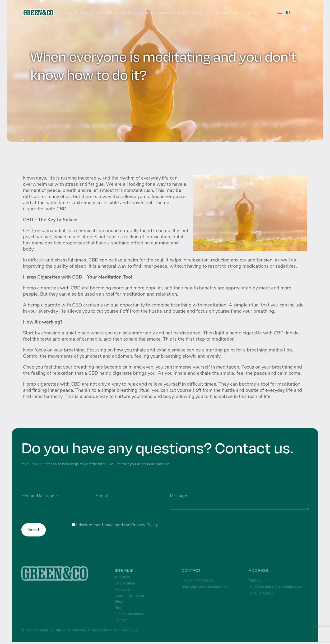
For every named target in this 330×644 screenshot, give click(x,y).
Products (126, 13)
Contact (252, 13)
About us (76, 13)
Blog (196, 13)
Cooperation (100, 13)
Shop (184, 13)
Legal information (158, 13)
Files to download (222, 13)
